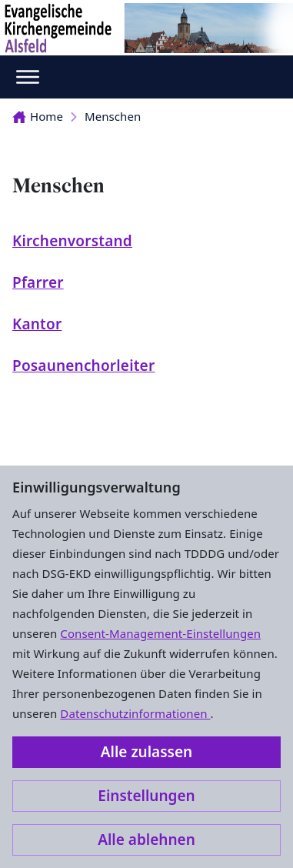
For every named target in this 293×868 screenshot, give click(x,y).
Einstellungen (146, 796)
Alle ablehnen (146, 840)
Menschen (113, 116)
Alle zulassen (146, 752)
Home (38, 116)
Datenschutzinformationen (135, 713)
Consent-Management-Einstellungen (160, 633)
